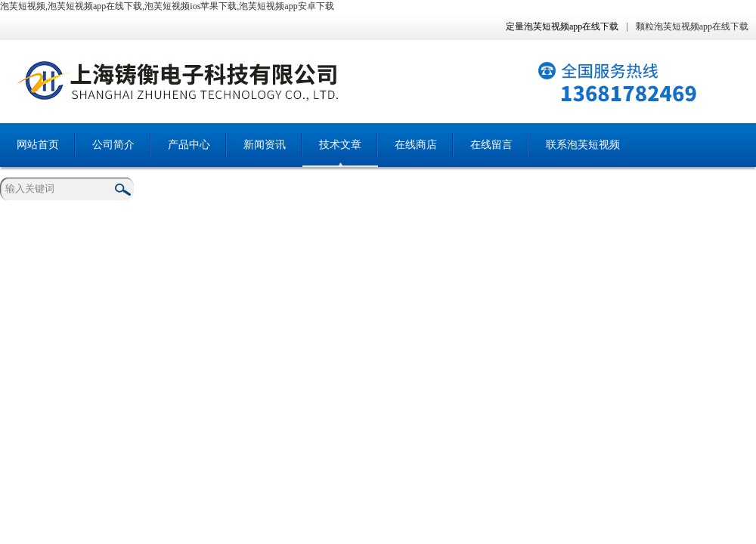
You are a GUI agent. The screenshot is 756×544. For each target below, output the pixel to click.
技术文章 (340, 145)
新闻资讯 (265, 145)
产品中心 (189, 145)
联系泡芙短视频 (583, 145)
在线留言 (491, 145)
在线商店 (416, 145)
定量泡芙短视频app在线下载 (562, 26)
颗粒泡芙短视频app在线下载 (692, 26)
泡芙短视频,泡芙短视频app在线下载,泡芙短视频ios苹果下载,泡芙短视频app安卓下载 (167, 6)
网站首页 (38, 145)
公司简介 (113, 145)
